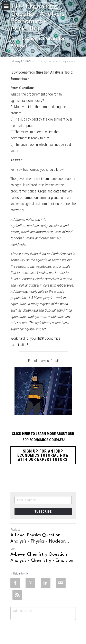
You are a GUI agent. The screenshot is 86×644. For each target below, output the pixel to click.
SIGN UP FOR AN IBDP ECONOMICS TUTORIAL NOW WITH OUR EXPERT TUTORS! (43, 455)
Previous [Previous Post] (15, 530)
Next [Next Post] (13, 549)
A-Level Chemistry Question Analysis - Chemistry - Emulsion (42, 558)
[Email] (61, 583)
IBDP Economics (27, 169)
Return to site (19, 573)
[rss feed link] (17, 595)
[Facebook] (15, 583)
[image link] (43, 5)
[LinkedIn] (46, 583)
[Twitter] (30, 583)
